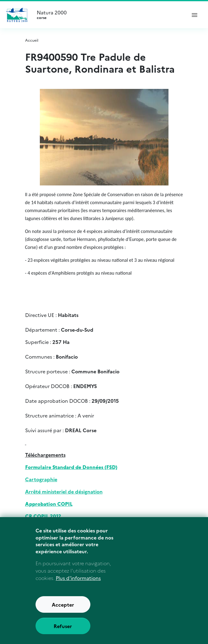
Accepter (63, 611)
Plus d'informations (78, 585)
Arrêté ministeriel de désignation (64, 491)
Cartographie (41, 479)
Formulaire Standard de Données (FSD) (71, 467)
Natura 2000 (109, 15)
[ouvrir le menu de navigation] (195, 15)
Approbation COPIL (49, 504)
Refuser (63, 633)
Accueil (32, 40)
